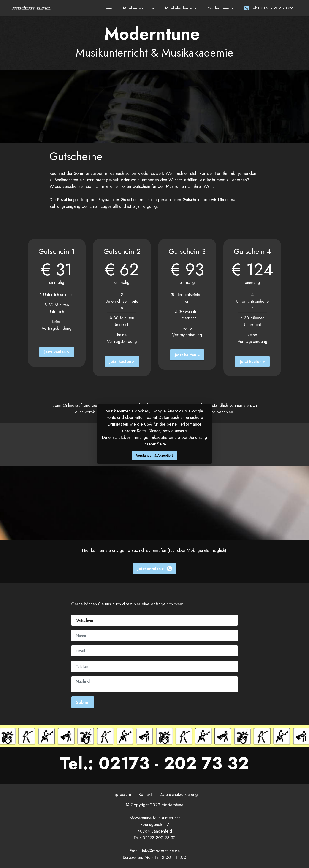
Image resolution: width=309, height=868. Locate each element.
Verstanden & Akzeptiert (155, 456)
